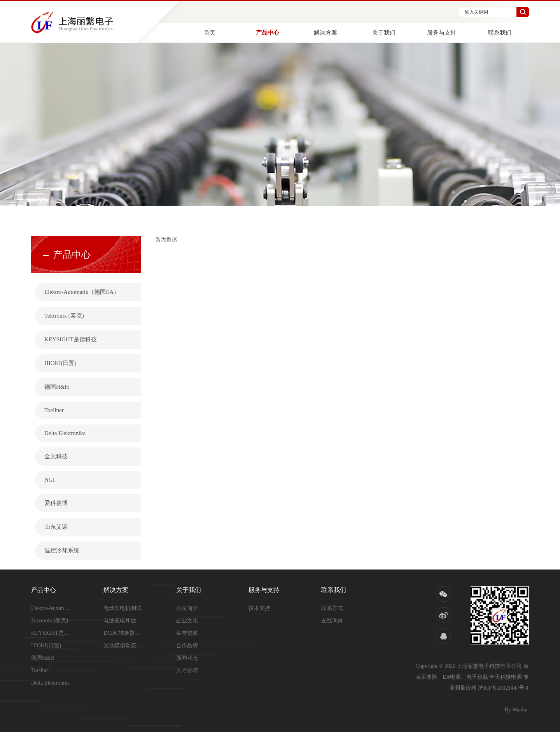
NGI (50, 480)
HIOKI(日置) (60, 363)
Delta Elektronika (65, 433)
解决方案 (325, 33)
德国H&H (57, 387)
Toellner (54, 410)
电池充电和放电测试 (123, 621)
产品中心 (268, 33)
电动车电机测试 (122, 608)
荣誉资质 (187, 633)
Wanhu (520, 710)
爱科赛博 (56, 503)
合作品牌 (187, 646)
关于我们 (384, 33)
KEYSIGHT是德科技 (71, 339)
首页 (210, 33)
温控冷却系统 (62, 550)
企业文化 (187, 621)
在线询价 (332, 621)
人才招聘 (187, 670)
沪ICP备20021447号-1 (503, 688)
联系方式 (332, 608)
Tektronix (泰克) (64, 316)
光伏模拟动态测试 (123, 646)
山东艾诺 (56, 527)
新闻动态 (187, 658)
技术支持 (259, 608)
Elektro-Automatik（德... (51, 608)
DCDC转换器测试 (123, 633)
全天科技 (56, 456)
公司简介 (187, 608)
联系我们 (500, 33)
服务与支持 (442, 33)
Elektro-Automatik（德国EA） (82, 292)
